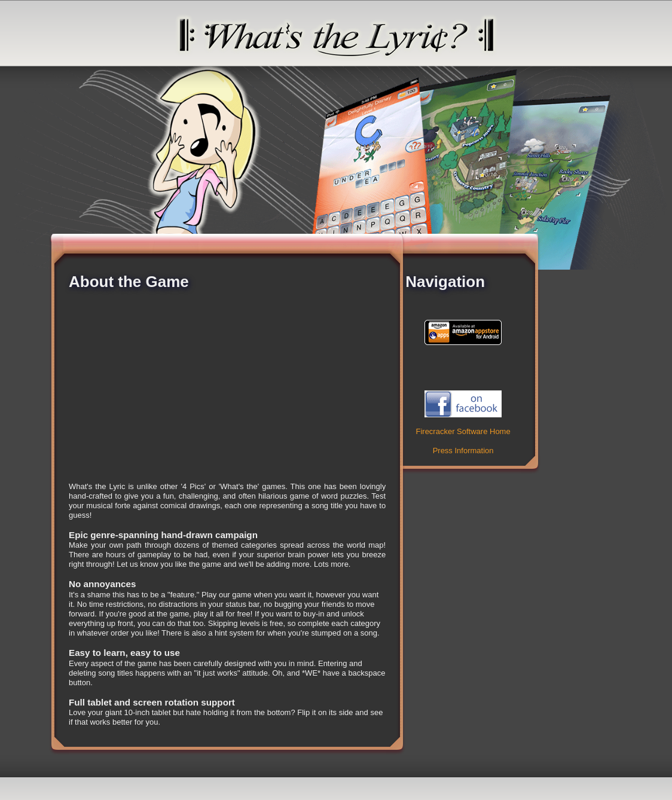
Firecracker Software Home (463, 431)
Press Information (463, 451)
